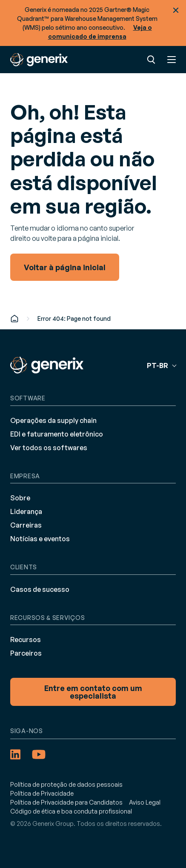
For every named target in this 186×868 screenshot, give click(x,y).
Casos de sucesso (40, 589)
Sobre (20, 498)
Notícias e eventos (40, 539)
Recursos (26, 640)
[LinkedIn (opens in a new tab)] (15, 754)
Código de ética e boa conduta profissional (71, 811)
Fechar (176, 10)
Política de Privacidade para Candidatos (66, 802)
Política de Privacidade (42, 793)
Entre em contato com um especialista (93, 692)
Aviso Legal (145, 802)
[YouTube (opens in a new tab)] (39, 754)
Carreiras (26, 525)
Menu (172, 60)
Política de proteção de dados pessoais (66, 784)
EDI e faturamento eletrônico (57, 434)
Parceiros (26, 653)
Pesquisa (151, 60)
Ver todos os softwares (49, 448)
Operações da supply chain (53, 420)
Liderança (26, 511)
